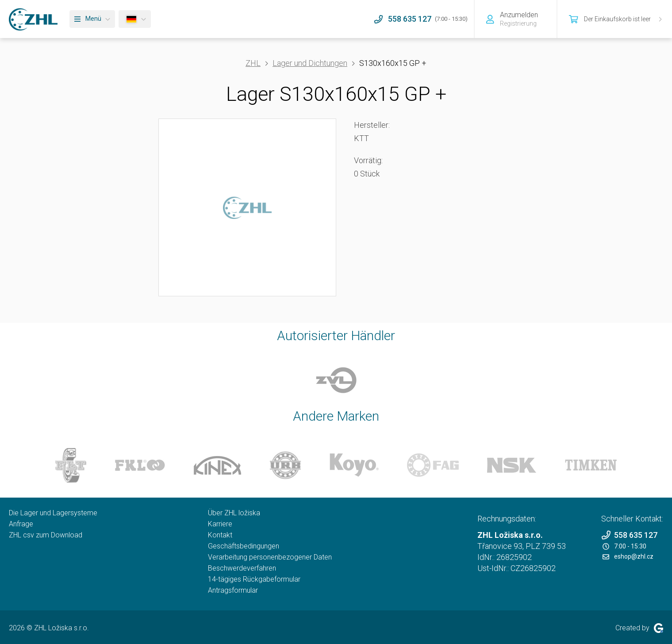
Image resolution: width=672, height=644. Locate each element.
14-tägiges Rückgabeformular (254, 579)
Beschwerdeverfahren (242, 568)
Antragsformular (233, 590)
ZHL (253, 63)
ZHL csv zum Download (46, 535)
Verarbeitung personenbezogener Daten (270, 557)
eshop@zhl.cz (628, 556)
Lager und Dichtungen (310, 63)
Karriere (220, 524)
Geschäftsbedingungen (244, 546)
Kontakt (220, 535)
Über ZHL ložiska (234, 513)
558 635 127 (629, 535)
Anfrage (21, 524)
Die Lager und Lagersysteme (53, 513)
